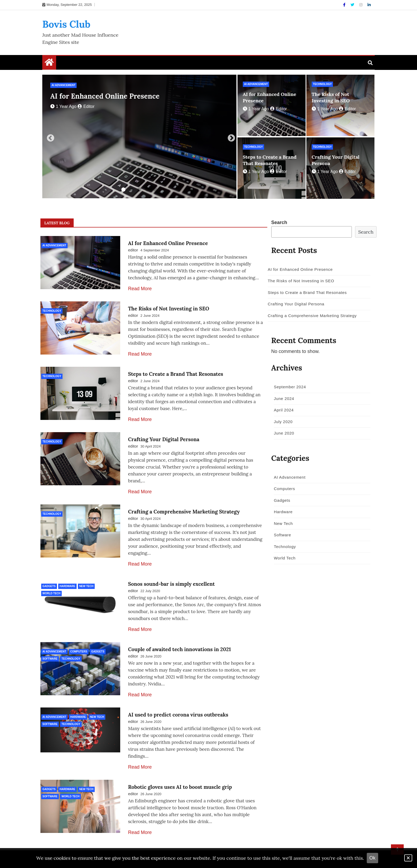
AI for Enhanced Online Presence (105, 96)
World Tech (52, 593)
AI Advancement (63, 85)
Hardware (67, 586)
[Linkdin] (369, 5)
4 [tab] (147, 190)
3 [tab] (139, 190)
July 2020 (282, 422)
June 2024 (282, 399)
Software (50, 659)
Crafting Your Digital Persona (164, 439)
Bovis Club (66, 24)
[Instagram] (361, 5)
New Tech (86, 586)
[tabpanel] (139, 136)
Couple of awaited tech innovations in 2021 (180, 649)
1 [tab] (123, 190)
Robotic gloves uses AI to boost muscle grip (180, 787)
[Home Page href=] (49, 64)
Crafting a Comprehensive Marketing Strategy (184, 512)
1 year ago (63, 106)
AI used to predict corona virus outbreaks (178, 715)
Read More (140, 289)
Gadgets (49, 586)
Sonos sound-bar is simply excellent (172, 584)
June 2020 (282, 433)
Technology (322, 84)
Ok (372, 858)
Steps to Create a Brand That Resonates (270, 160)
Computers (79, 652)
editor (86, 106)
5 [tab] (155, 190)
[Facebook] (345, 5)
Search (279, 222)
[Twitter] (353, 5)
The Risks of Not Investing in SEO (331, 97)
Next (230, 137)
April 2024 (282, 410)
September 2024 (288, 387)
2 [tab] (131, 190)
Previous (49, 137)
